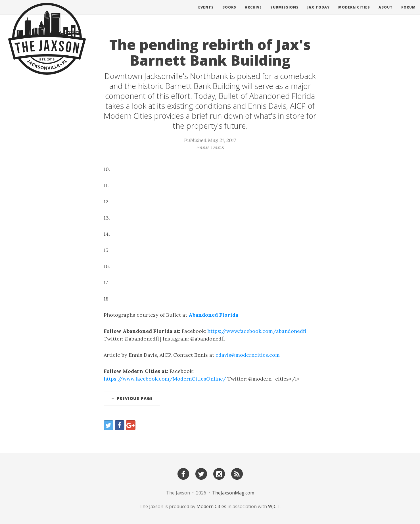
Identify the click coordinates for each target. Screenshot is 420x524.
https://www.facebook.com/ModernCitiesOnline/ (165, 379)
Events (206, 13)
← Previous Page (132, 398)
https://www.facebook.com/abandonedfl (257, 331)
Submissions (285, 13)
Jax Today (318, 13)
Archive (253, 13)
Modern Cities (354, 13)
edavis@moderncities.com (248, 355)
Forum (408, 13)
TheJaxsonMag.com (233, 493)
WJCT (274, 506)
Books (229, 13)
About (386, 13)
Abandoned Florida (213, 315)
